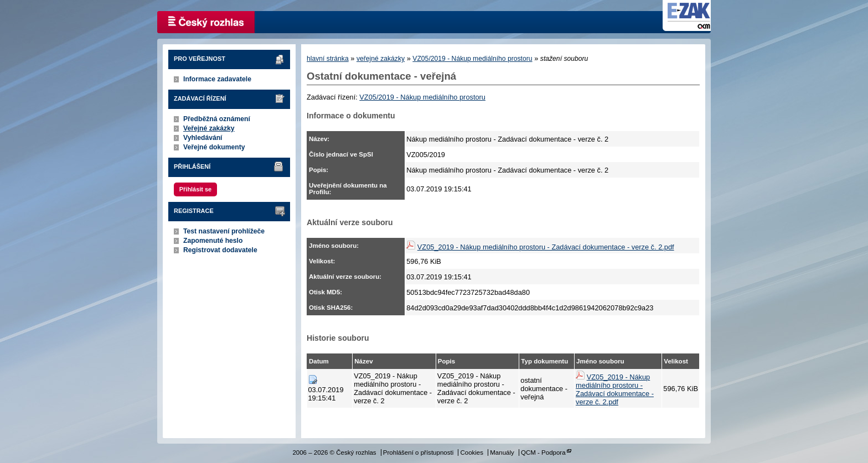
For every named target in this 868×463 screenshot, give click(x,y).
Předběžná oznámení (217, 119)
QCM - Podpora (543, 452)
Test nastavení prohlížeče (224, 231)
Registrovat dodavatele (220, 250)
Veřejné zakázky (209, 128)
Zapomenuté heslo (213, 241)
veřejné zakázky (381, 59)
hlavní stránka (328, 59)
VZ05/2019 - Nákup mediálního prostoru (472, 59)
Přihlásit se (195, 189)
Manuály (502, 452)
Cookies (472, 452)
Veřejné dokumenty (214, 147)
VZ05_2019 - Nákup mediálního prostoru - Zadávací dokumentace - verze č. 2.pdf (546, 247)
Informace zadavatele (217, 79)
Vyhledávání (203, 138)
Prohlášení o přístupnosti (418, 452)
